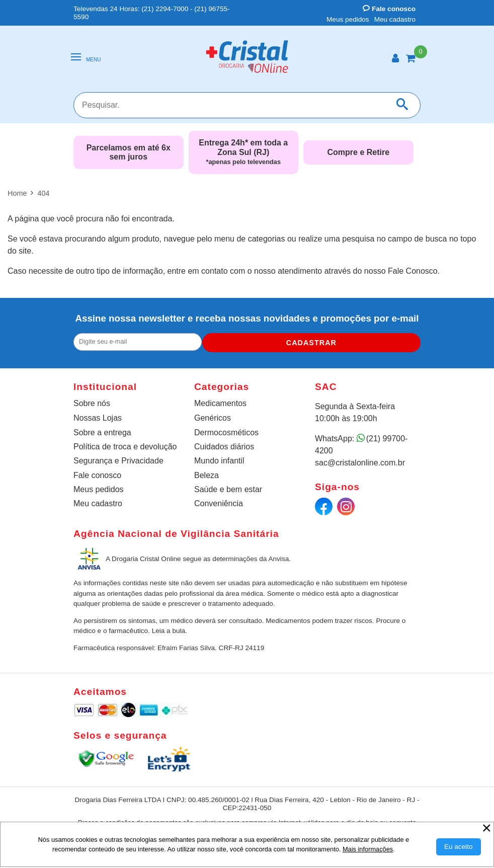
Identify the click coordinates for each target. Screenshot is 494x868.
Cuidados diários (224, 447)
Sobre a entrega (102, 432)
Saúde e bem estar (228, 489)
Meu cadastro (395, 19)
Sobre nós (92, 403)
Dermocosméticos (226, 432)
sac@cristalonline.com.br (360, 463)
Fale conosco (389, 9)
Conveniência (219, 503)
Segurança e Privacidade (118, 461)
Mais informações (368, 849)
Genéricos (213, 418)
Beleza (207, 475)
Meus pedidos (348, 19)
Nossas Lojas (98, 418)
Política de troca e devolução (125, 447)
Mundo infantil (219, 461)
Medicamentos (220, 403)
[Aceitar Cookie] (459, 847)
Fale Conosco (413, 271)
